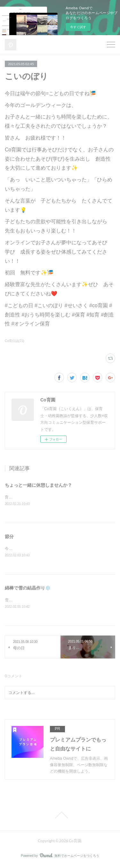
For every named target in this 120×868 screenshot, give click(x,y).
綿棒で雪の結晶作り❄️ (28, 589)
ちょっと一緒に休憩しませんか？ (38, 485)
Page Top (60, 816)
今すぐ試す (78, 27)
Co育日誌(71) (15, 341)
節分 (9, 537)
